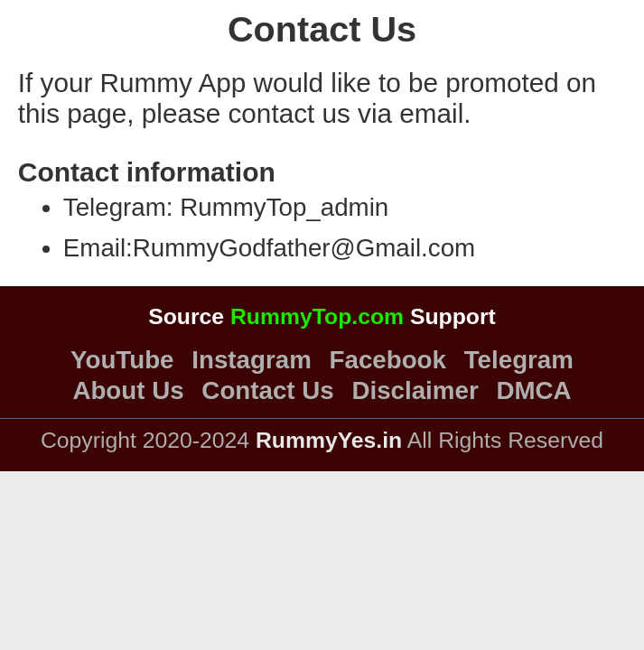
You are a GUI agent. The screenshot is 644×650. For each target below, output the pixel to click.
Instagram (251, 360)
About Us (128, 391)
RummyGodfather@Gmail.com (304, 248)
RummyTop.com (317, 316)
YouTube (122, 360)
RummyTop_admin (284, 207)
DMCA (533, 391)
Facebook (388, 360)
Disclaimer (415, 391)
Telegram (519, 360)
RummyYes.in (329, 440)
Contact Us (267, 391)
